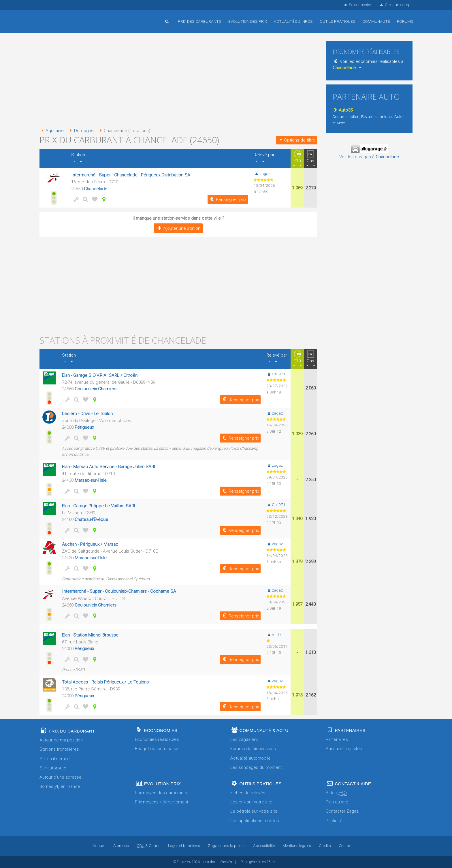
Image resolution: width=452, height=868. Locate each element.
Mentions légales (297, 846)
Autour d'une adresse (61, 777)
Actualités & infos (293, 21)
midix (274, 634)
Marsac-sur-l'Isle (91, 480)
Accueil (58, 17)
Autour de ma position (61, 740)
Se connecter (357, 5)
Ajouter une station (178, 228)
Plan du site (337, 802)
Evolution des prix (248, 21)
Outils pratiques (338, 21)
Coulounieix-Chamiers (96, 389)
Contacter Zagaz (342, 811)
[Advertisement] (178, 81)
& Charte (148, 846)
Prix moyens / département (162, 802)
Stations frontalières (59, 749)
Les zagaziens (244, 739)
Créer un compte (396, 5)
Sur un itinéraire (55, 759)
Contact (346, 846)
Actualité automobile (251, 758)
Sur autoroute (53, 768)
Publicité (334, 821)
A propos (121, 846)
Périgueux (84, 427)
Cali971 (276, 374)
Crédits (325, 846)
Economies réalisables (157, 739)
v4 (189, 862)
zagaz (262, 174)
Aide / (336, 793)
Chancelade (96, 189)
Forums (405, 21)
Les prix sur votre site (251, 802)
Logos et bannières (184, 846)
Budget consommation (157, 749)
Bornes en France (60, 787)
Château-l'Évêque (91, 519)
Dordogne (81, 131)
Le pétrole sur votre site (254, 811)
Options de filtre (297, 140)
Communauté (376, 21)
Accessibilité (264, 846)
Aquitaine (52, 131)
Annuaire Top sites (344, 749)
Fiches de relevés (248, 793)
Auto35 (343, 110)
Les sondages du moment (256, 767)
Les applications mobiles (255, 821)
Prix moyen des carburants (161, 793)
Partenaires (337, 739)
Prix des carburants (200, 21)
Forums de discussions (253, 749)
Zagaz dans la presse (227, 846)
